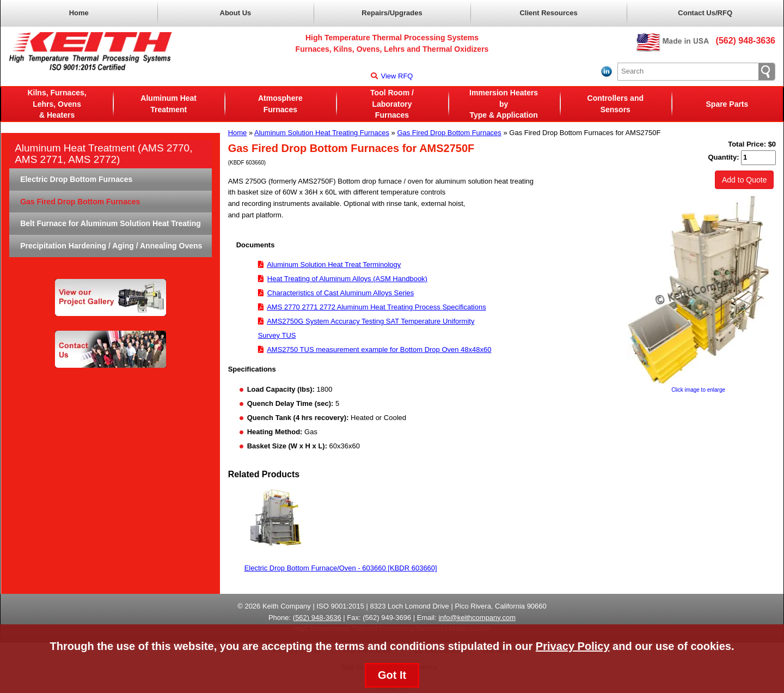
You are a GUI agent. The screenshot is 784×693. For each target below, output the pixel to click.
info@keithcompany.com (477, 618)
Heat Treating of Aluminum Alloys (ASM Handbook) (347, 279)
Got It (392, 675)
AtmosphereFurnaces (280, 104)
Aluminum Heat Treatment (169, 104)
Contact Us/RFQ (705, 13)
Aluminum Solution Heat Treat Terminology (334, 265)
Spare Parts (727, 104)
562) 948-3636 (318, 618)
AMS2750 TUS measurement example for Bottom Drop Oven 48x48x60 (379, 349)
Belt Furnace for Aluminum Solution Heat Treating (111, 223)
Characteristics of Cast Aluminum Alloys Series (341, 293)
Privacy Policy (573, 646)
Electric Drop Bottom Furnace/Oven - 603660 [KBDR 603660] (341, 568)
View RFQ (392, 76)
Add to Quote (745, 180)
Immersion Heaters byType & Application (504, 104)
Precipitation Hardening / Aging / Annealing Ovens (111, 246)
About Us (236, 13)
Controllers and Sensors (615, 104)
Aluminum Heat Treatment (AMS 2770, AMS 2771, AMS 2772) (103, 154)
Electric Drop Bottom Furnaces (76, 179)
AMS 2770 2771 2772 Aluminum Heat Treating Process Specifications (376, 307)
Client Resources (548, 13)
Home (79, 13)
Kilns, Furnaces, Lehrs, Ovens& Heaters (57, 104)
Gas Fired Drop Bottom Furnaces (449, 133)
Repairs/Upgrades (392, 13)
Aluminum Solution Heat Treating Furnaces (322, 133)
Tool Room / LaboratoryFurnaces (392, 104)
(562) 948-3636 (746, 41)
